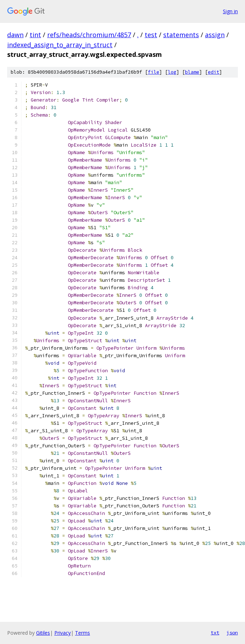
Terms (82, 633)
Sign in (230, 11)
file (154, 72)
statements (181, 35)
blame (192, 72)
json (232, 633)
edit (214, 72)
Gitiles (43, 633)
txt (215, 633)
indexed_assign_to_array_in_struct (60, 45)
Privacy (62, 633)
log (172, 72)
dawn (15, 35)
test (151, 35)
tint (35, 35)
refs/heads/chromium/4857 (89, 35)
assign (215, 35)
